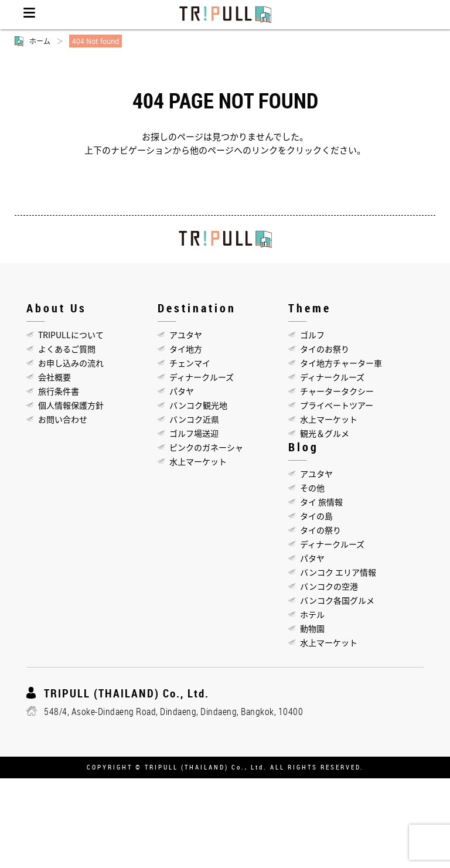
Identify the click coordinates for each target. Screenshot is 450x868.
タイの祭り (321, 530)
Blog (304, 447)
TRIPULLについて (71, 335)
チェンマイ (190, 363)
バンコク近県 (194, 419)
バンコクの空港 (329, 586)
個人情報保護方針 (71, 405)
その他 (312, 488)
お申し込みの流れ (71, 363)
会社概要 (54, 377)
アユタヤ (186, 335)
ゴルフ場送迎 (194, 433)
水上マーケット (198, 461)
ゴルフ (312, 335)
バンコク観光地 (198, 405)
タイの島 (316, 516)
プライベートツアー (337, 405)
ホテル (312, 614)
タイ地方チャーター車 (341, 363)
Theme (310, 308)
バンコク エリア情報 (338, 572)
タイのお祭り (325, 349)
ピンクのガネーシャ (206, 447)
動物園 (312, 628)
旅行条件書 (59, 391)
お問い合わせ (63, 419)
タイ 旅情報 (321, 502)
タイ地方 (186, 349)
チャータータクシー (337, 391)
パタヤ (182, 391)
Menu (29, 15)
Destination (197, 308)
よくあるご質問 (67, 349)
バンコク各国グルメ (337, 600)
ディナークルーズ (202, 377)
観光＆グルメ (325, 433)
